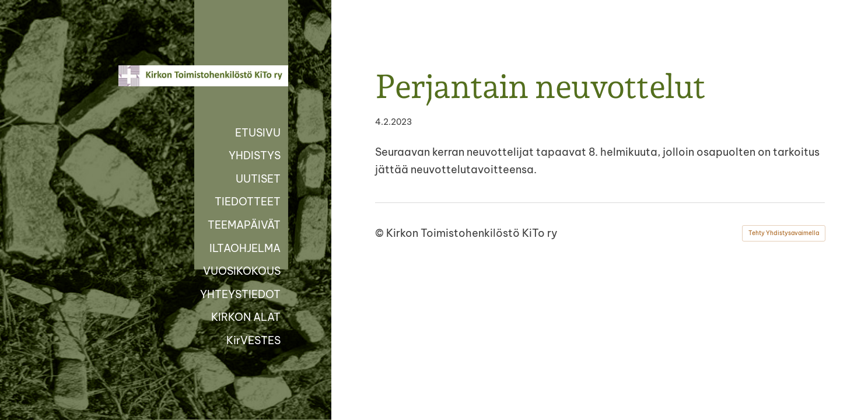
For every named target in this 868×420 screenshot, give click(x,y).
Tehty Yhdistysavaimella (784, 233)
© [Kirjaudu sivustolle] (381, 233)
